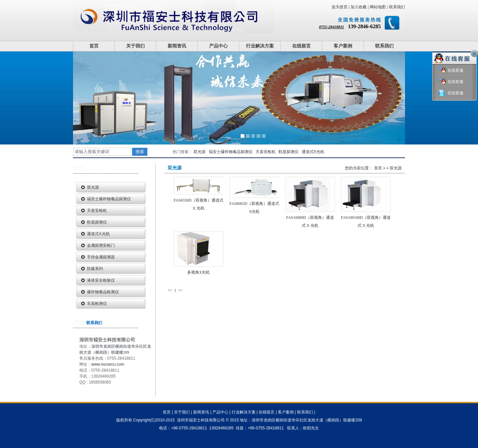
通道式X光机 (313, 152)
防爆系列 (95, 269)
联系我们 (397, 7)
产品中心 (218, 46)
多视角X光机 (199, 272)
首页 (94, 46)
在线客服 (451, 71)
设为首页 (340, 7)
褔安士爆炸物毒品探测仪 (231, 152)
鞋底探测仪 (288, 152)
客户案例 (343, 46)
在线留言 (301, 46)
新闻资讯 (177, 46)
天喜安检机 (266, 152)
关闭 (474, 53)
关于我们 (135, 46)
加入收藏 (358, 7)
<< (170, 290)
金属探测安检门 (101, 245)
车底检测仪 (97, 304)
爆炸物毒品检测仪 (103, 292)
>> (181, 290)
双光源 (199, 152)
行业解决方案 (260, 46)
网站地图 (378, 7)
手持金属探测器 (101, 257)
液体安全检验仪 (101, 280)
